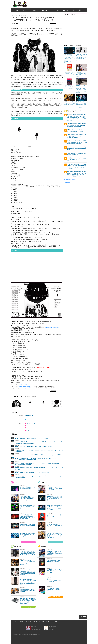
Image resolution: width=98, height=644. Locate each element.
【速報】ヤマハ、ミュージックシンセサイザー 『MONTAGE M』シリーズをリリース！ (77, 159)
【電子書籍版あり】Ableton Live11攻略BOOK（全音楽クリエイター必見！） (54, 590)
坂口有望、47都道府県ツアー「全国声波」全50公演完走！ (28, 488)
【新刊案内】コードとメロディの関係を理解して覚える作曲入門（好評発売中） (54, 571)
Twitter (28, 428)
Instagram (28, 426)
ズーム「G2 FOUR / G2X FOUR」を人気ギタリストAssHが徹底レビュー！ (54, 525)
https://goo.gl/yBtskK (25, 386)
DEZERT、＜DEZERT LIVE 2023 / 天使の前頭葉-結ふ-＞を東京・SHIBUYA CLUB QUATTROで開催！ (38, 455)
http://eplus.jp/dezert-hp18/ (52, 327)
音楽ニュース (29, 420)
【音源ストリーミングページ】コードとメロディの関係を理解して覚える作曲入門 (54, 580)
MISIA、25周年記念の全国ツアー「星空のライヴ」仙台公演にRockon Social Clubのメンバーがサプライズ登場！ (28, 517)
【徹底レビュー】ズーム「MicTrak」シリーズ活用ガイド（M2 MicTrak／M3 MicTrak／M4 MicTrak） (28, 563)
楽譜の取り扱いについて (31, 621)
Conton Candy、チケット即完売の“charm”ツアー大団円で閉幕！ (28, 525)
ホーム (14, 621)
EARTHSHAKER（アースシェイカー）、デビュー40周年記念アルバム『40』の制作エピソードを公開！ (54, 498)
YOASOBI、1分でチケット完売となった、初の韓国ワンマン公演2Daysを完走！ (28, 535)
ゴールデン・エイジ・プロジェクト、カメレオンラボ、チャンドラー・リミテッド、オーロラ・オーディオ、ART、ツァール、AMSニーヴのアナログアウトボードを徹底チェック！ (77, 118)
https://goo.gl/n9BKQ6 (23, 384)
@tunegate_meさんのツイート (70, 180)
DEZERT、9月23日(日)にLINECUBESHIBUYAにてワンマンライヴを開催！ (32, 438)
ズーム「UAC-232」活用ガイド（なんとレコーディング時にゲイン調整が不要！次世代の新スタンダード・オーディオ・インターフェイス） (28, 554)
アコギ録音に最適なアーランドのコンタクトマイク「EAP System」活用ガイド (28, 590)
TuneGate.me (67, 182)
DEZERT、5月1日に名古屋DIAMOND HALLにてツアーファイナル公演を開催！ (33, 473)
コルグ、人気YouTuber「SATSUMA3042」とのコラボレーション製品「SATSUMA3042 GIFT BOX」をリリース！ (28, 498)
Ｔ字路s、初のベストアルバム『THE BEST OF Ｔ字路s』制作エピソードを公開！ (54, 488)
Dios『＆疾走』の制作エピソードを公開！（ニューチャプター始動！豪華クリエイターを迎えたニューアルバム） (54, 507)
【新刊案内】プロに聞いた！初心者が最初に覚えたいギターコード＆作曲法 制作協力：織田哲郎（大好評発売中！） (54, 553)
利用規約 (20, 621)
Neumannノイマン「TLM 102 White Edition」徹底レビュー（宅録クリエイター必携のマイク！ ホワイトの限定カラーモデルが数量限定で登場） (28, 572)
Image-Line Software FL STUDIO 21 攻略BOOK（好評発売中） (54, 561)
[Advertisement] (59, 4)
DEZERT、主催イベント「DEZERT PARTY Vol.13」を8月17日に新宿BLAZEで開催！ (34, 447)
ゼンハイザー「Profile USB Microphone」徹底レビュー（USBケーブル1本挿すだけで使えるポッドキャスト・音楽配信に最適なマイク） (28, 582)
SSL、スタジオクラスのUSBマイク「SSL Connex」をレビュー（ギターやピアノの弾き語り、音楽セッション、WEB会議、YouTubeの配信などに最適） (28, 601)
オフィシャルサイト (31, 424)
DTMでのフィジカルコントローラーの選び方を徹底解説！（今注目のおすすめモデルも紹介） (77, 148)
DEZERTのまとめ (29, 416)
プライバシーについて (45, 621)
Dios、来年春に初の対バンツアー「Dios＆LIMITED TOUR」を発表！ (28, 507)
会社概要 (55, 621)
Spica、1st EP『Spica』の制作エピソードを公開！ (54, 516)
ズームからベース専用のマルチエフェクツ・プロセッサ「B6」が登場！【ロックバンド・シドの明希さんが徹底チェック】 (54, 535)
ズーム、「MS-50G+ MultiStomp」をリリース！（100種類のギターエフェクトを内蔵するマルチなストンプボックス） (77, 142)
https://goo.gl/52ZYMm (28, 388)
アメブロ (28, 430)
